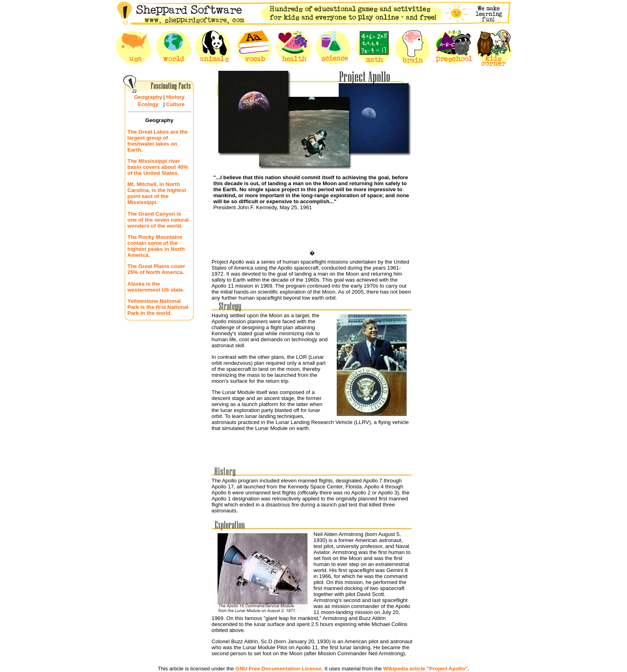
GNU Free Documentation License (279, 669)
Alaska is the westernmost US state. (156, 287)
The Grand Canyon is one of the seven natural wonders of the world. (158, 220)
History (175, 97)
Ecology (148, 104)
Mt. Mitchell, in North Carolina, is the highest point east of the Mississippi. (157, 193)
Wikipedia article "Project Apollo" (425, 669)
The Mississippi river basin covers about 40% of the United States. (158, 167)
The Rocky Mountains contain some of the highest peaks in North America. (156, 246)
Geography (148, 97)
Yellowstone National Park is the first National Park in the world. (158, 307)
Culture (175, 104)
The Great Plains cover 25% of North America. (156, 269)
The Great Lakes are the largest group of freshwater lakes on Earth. (158, 141)
